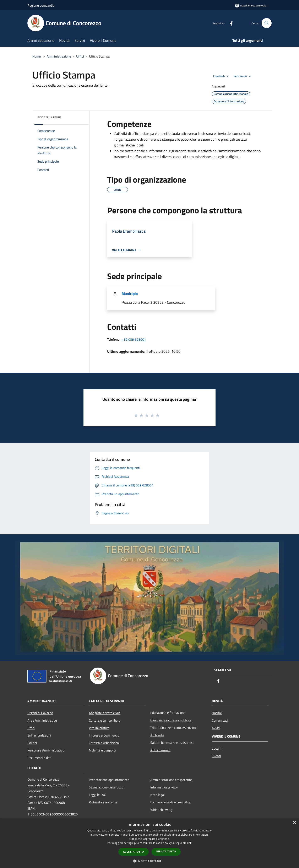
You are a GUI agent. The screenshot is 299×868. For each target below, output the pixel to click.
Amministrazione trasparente (171, 780)
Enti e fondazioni (39, 735)
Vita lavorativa (99, 728)
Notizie (217, 713)
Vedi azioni (243, 76)
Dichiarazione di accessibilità (170, 802)
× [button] (294, 823)
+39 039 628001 (134, 339)
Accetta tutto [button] (134, 852)
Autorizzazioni (160, 750)
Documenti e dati (39, 758)
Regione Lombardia (41, 5)
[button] (149, 861)
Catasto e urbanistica (104, 743)
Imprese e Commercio (104, 735)
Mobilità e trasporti (102, 750)
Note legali (158, 795)
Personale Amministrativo (46, 750)
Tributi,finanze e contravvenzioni (173, 728)
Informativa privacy (164, 787)
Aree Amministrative (42, 720)
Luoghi (217, 748)
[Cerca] (267, 23)
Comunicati (220, 720)
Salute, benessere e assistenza (172, 743)
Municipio (130, 294)
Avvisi (216, 728)
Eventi (216, 756)
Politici (32, 743)
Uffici (80, 56)
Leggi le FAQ (98, 795)
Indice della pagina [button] (49, 117)
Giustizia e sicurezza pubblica (171, 720)
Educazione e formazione (168, 713)
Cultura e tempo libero (105, 720)
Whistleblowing (161, 810)
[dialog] (149, 843)
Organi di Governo (40, 713)
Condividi (222, 76)
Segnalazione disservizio (106, 787)
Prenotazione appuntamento (109, 780)
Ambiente (157, 735)
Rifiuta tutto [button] (166, 851)
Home (37, 56)
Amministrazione (59, 56)
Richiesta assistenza (103, 802)
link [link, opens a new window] (189, 843)
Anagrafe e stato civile (105, 713)
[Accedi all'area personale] (251, 6)
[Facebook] (230, 23)
